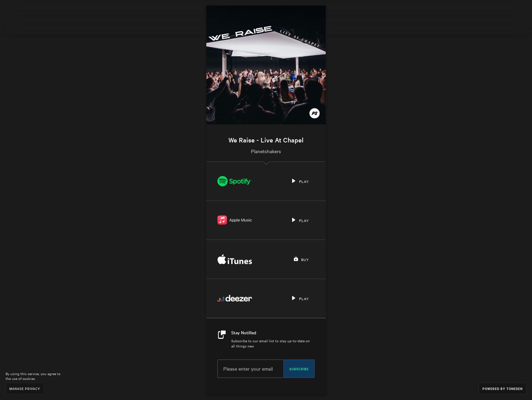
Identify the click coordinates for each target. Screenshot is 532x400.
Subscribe (299, 369)
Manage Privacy (25, 388)
